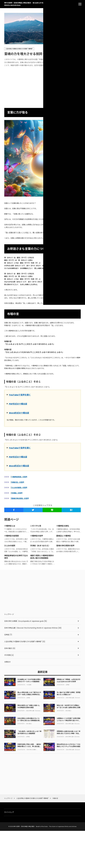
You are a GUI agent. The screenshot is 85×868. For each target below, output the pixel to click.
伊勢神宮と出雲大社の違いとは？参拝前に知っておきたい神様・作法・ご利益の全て (69, 733)
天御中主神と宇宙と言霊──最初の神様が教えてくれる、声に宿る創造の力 (29, 746)
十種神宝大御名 (63, 526)
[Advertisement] (43, 87)
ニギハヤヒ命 (36, 526)
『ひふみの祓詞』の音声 (19, 488)
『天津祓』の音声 (17, 493)
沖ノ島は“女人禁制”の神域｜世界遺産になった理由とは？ (69, 693)
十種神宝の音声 (37, 536)
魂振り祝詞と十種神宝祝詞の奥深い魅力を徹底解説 (42, 557)
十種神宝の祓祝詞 (12, 536)
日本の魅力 (68, 711)
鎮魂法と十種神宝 (64, 536)
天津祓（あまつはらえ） (40, 546)
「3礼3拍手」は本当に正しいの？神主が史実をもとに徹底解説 (29, 732)
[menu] (80, 4)
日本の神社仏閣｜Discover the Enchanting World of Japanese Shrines (73, 698)
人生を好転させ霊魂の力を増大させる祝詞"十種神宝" (19, 49)
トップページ (9, 614)
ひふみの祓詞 (10, 546)
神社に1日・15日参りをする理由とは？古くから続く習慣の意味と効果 (69, 706)
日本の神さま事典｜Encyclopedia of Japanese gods (32, 750)
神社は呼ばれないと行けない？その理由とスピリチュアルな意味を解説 (69, 745)
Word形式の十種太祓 (19, 413)
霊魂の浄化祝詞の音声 (65, 546)
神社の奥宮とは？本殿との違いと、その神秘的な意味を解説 (29, 706)
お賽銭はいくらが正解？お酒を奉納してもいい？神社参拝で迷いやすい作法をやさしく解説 (69, 720)
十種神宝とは (10, 526)
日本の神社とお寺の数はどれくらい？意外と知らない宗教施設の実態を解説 (29, 720)
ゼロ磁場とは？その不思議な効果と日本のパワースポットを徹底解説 (29, 680)
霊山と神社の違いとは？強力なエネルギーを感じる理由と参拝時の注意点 (29, 694)
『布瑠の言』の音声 (17, 482)
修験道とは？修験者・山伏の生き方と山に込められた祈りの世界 (69, 680)
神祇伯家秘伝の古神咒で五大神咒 (16, 557)
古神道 (68, 685)
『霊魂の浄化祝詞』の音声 (20, 498)
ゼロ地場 (29, 685)
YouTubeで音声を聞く (20, 395)
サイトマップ (9, 812)
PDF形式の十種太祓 (18, 404)
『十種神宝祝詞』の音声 (19, 477)
